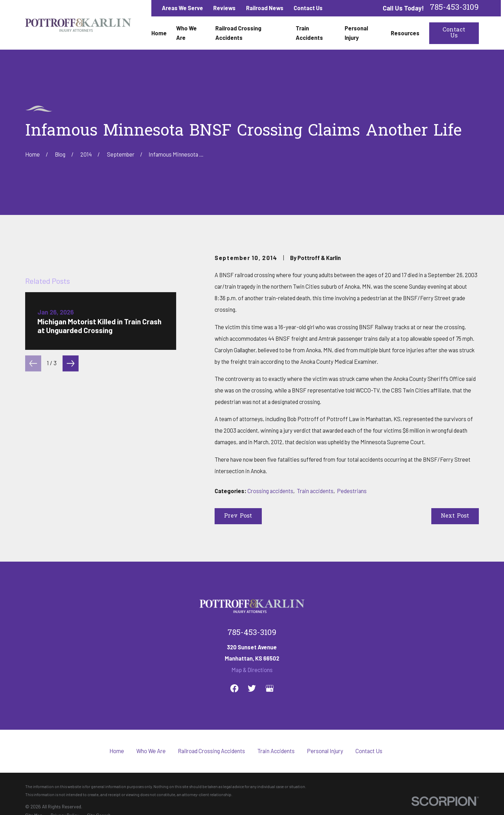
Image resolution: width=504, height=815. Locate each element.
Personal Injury (325, 751)
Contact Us (308, 8)
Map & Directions (252, 670)
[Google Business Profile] (270, 688)
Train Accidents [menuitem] (309, 33)
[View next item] (71, 514)
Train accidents (315, 491)
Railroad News (265, 8)
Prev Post (238, 516)
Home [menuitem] (159, 33)
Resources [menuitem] (405, 33)
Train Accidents (276, 751)
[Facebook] (234, 688)
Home (117, 751)
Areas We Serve (182, 8)
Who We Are (151, 751)
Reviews (224, 8)
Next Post (455, 516)
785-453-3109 (454, 8)
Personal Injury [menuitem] (356, 33)
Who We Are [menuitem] (186, 33)
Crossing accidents (270, 491)
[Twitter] (252, 688)
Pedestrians (352, 491)
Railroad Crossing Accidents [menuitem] (238, 33)
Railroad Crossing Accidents (211, 751)
